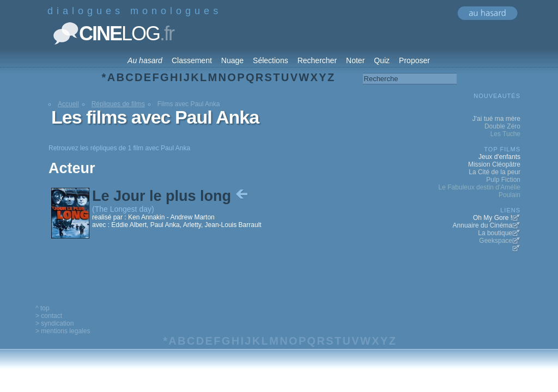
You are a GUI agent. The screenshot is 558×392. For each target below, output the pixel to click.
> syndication (54, 323)
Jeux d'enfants (499, 157)
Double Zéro (502, 126)
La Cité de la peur (495, 172)
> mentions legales (63, 331)
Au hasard (145, 60)
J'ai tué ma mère (496, 119)
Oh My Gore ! (493, 218)
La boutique (495, 233)
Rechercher (317, 60)
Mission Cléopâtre (494, 164)
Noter (355, 60)
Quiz (382, 60)
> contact (49, 316)
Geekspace (496, 241)
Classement (192, 60)
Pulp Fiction (503, 180)
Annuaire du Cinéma (483, 225)
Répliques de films (118, 104)
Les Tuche (505, 134)
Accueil (68, 104)
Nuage (232, 60)
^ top (43, 308)
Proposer (414, 60)
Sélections (271, 60)
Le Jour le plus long (171, 196)
